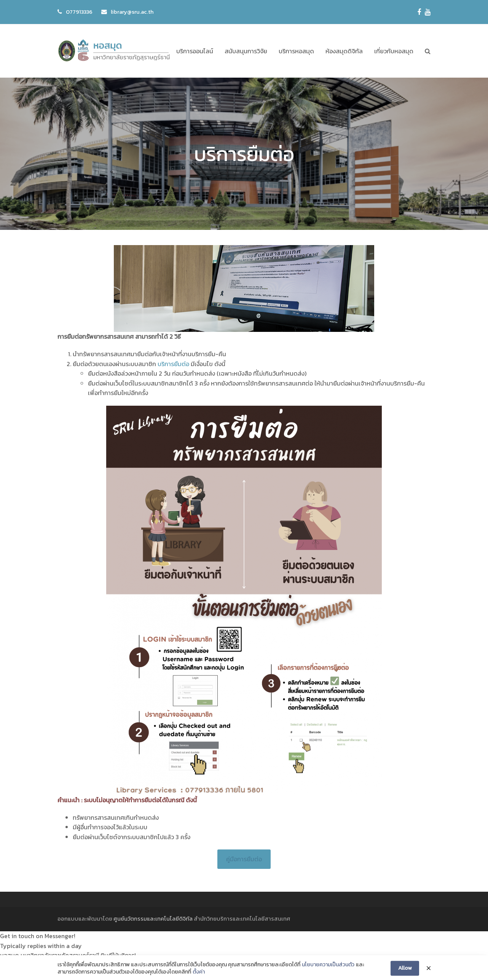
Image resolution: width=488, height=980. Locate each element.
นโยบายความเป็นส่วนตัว (328, 970)
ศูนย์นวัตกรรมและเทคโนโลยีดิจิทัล (153, 919)
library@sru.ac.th (132, 12)
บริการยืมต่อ (173, 364)
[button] (428, 51)
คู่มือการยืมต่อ (244, 859)
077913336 (79, 12)
